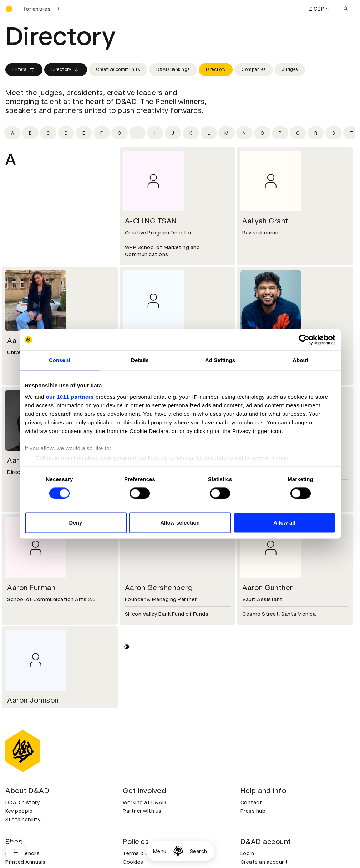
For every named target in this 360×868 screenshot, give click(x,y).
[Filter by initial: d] (66, 133)
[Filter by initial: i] (155, 133)
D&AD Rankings (173, 69)
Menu (160, 851)
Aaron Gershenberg (159, 588)
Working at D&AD (144, 802)
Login (247, 853)
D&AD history (22, 802)
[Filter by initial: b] (30, 133)
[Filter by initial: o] (262, 133)
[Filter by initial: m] (227, 133)
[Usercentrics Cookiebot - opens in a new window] (304, 340)
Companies (254, 69)
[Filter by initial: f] (102, 133)
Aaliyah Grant (265, 221)
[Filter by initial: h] (137, 133)
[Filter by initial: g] (120, 133)
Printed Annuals (26, 862)
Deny (75, 523)
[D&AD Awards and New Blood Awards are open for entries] (41, 9)
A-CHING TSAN (151, 221)
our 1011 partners (70, 397)
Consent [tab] (60, 360)
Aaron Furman (31, 588)
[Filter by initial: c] (48, 133)
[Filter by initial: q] (298, 133)
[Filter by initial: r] (316, 133)
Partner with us (142, 811)
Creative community (118, 69)
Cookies (133, 862)
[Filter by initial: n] (244, 133)
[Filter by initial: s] (334, 133)
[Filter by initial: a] (12, 133)
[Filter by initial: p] (280, 133)
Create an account (264, 862)
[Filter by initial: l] (209, 133)
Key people (19, 811)
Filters (24, 70)
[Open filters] (15, 851)
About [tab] (300, 360)
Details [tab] (140, 360)
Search (199, 851)
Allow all (284, 523)
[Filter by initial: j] (173, 133)
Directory (66, 70)
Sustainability (23, 820)
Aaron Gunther (268, 588)
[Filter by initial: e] (84, 133)
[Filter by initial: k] (191, 133)
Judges (290, 69)
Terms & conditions (148, 853)
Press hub (253, 811)
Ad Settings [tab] (220, 360)
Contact (251, 802)
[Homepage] (178, 851)
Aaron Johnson (33, 700)
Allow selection (180, 523)
